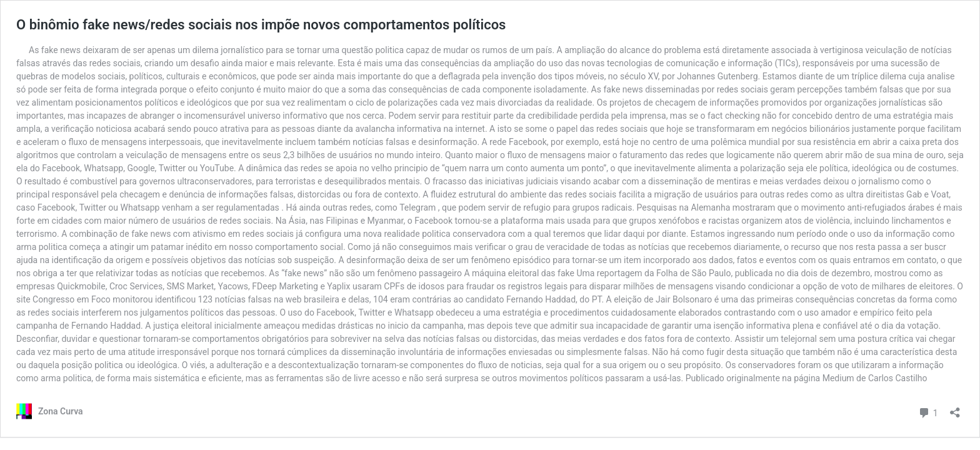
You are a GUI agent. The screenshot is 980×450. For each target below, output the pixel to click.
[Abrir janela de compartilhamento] (955, 408)
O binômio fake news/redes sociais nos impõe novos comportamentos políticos (261, 25)
